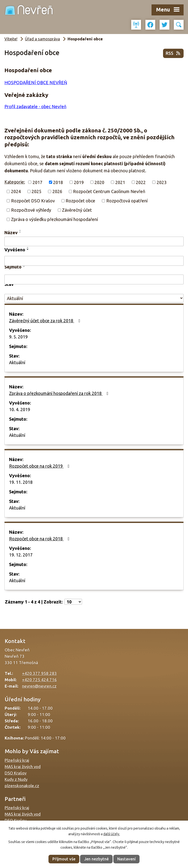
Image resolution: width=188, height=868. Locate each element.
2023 (162, 182)
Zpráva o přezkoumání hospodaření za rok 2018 (60, 393)
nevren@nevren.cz (39, 686)
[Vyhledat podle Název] (94, 242)
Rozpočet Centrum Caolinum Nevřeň (109, 191)
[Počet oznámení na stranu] (73, 602)
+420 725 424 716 (39, 680)
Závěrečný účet (77, 210)
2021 (120, 182)
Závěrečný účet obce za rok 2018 (46, 321)
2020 (99, 182)
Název (11, 232)
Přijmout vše (64, 859)
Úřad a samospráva (42, 39)
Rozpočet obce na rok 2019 (40, 466)
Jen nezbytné (96, 859)
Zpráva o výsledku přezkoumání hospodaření (54, 219)
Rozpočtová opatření (127, 201)
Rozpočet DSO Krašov (33, 201)
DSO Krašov (16, 773)
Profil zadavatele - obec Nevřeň (35, 106)
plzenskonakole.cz (22, 786)
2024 (16, 191)
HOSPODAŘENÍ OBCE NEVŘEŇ (36, 82)
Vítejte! (11, 39)
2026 (57, 191)
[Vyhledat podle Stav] (94, 298)
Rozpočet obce (80, 201)
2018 (58, 182)
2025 (36, 191)
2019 (79, 182)
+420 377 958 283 (39, 673)
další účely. (112, 834)
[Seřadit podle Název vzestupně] (20, 230)
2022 (141, 182)
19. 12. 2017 (21, 555)
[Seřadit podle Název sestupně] (20, 232)
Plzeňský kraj (17, 760)
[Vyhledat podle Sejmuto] (94, 279)
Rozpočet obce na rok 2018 (40, 539)
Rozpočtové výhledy (31, 210)
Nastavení (126, 859)
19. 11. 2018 (21, 482)
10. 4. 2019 (20, 409)
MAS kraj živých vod (23, 767)
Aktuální (17, 362)
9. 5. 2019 (18, 337)
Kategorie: (15, 182)
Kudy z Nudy (16, 779)
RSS (173, 53)
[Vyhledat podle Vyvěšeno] (94, 261)
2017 (37, 182)
